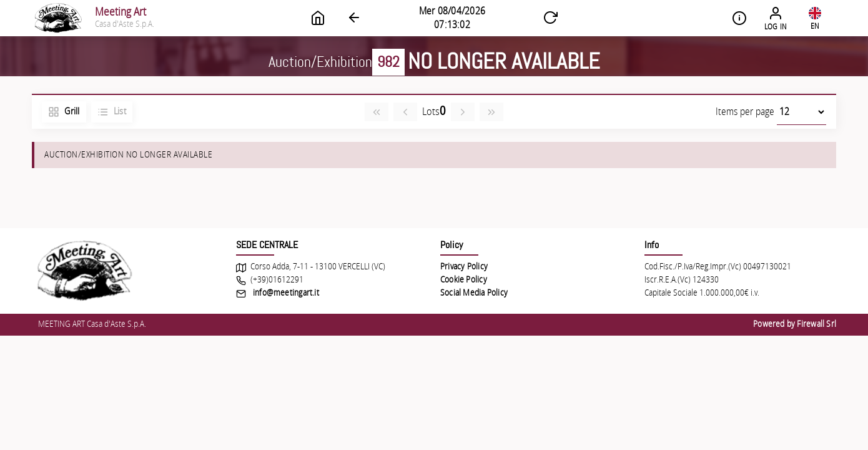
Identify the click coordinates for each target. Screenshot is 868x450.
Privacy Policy (464, 267)
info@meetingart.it (286, 293)
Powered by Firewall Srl (795, 324)
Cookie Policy (464, 280)
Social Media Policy (474, 293)
